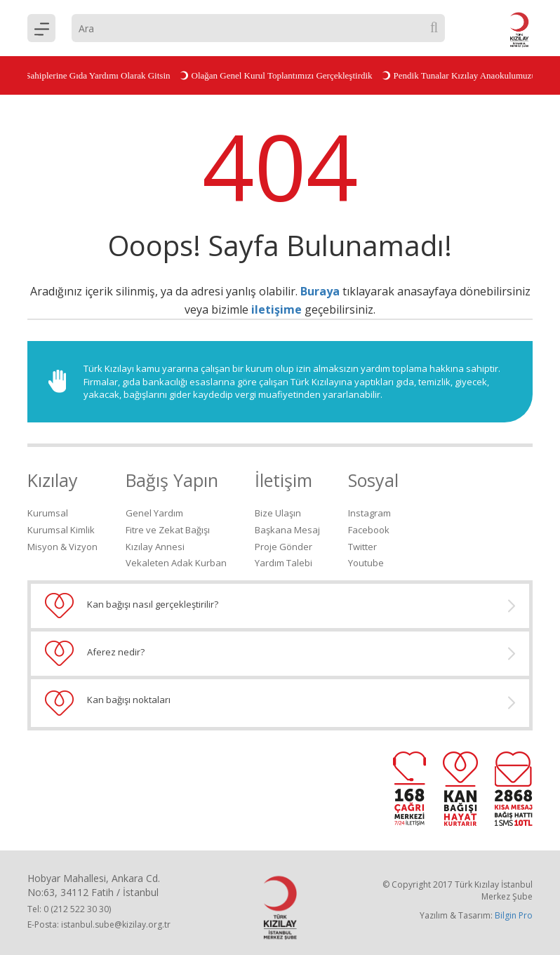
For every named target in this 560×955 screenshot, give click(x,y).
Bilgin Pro (514, 915)
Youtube (366, 563)
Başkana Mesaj (287, 530)
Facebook (369, 530)
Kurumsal (48, 513)
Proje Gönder (284, 547)
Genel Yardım (154, 513)
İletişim (284, 480)
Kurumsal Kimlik (61, 530)
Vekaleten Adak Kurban (176, 563)
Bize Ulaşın (278, 513)
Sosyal (373, 480)
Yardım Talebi (284, 563)
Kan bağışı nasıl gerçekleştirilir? (280, 606)
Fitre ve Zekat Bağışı (168, 530)
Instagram (369, 513)
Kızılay (53, 480)
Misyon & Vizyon (62, 547)
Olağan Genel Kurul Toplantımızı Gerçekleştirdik (277, 75)
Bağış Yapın (172, 480)
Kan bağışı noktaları (280, 703)
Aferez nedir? (280, 653)
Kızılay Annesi (155, 547)
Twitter (362, 547)
